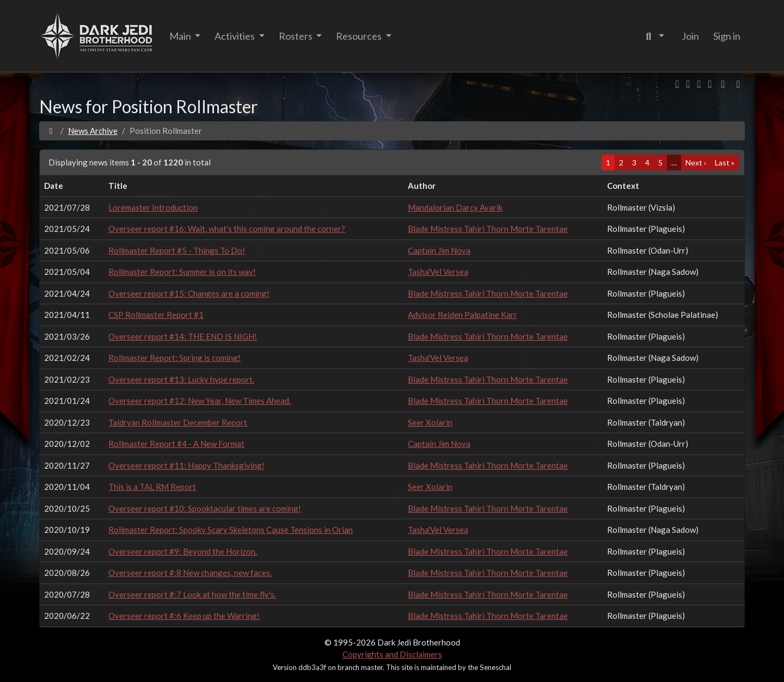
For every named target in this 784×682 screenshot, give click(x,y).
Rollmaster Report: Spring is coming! (174, 358)
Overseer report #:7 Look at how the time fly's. (192, 594)
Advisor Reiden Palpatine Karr (463, 315)
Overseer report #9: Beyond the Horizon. (183, 551)
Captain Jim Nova (439, 250)
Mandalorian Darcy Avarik (455, 207)
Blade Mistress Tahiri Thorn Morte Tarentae (488, 229)
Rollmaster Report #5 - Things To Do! (177, 250)
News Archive (93, 131)
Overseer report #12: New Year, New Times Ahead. (200, 401)
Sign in (727, 36)
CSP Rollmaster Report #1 (156, 315)
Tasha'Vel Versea (438, 272)
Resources (360, 36)
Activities (235, 36)
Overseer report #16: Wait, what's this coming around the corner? (227, 229)
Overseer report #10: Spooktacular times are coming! (205, 508)
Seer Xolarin (430, 422)
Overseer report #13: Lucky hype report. (181, 379)
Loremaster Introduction (153, 207)
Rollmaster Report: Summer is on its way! (182, 272)
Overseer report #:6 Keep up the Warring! (184, 616)
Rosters (296, 36)
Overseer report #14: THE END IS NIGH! (183, 336)
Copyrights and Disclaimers (392, 654)
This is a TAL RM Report (152, 487)
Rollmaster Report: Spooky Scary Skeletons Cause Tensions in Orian (231, 530)
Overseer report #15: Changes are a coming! (189, 293)
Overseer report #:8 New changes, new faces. (190, 573)
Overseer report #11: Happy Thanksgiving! (186, 465)
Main (181, 36)
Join (690, 36)
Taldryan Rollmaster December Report (178, 422)
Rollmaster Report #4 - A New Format (176, 444)
